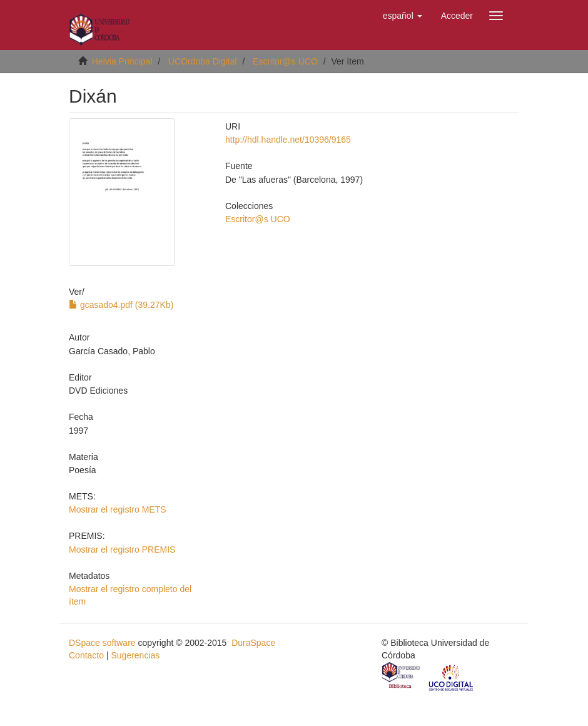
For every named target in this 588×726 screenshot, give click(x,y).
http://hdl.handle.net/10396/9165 (288, 140)
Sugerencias (135, 655)
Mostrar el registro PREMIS (122, 550)
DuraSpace (253, 643)
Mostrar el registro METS (118, 509)
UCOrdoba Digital (203, 61)
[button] (403, 16)
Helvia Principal (122, 61)
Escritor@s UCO (285, 61)
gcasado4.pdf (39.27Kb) (121, 305)
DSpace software (102, 643)
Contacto (86, 655)
